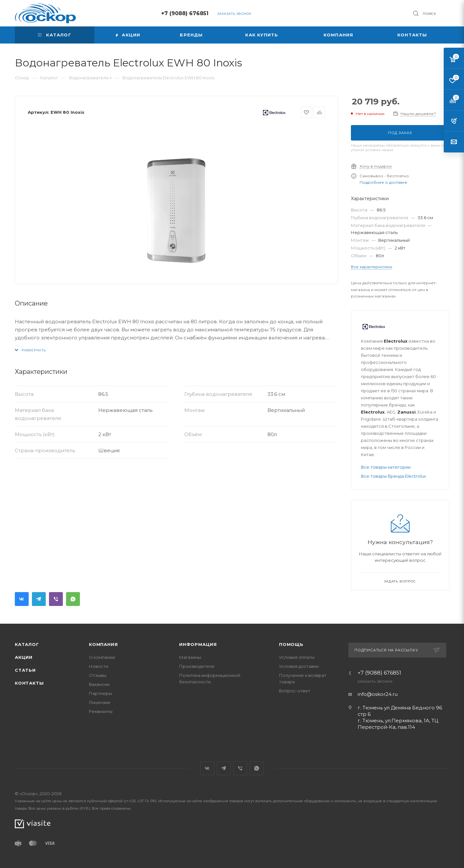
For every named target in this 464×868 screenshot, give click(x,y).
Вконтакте (22, 599)
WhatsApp (73, 599)
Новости (99, 666)
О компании (102, 657)
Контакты (29, 683)
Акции (24, 657)
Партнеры (100, 693)
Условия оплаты (297, 657)
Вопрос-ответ (295, 691)
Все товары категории (386, 467)
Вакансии (99, 684)
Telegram (39, 599)
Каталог (27, 644)
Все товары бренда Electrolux (393, 476)
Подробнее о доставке (383, 182)
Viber (56, 599)
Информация (198, 644)
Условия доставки (299, 666)
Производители (197, 666)
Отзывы (98, 675)
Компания (103, 644)
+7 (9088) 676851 (185, 13)
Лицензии (100, 702)
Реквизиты (101, 711)
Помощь (291, 644)
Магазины (190, 657)
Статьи (25, 670)
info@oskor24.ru (378, 694)
